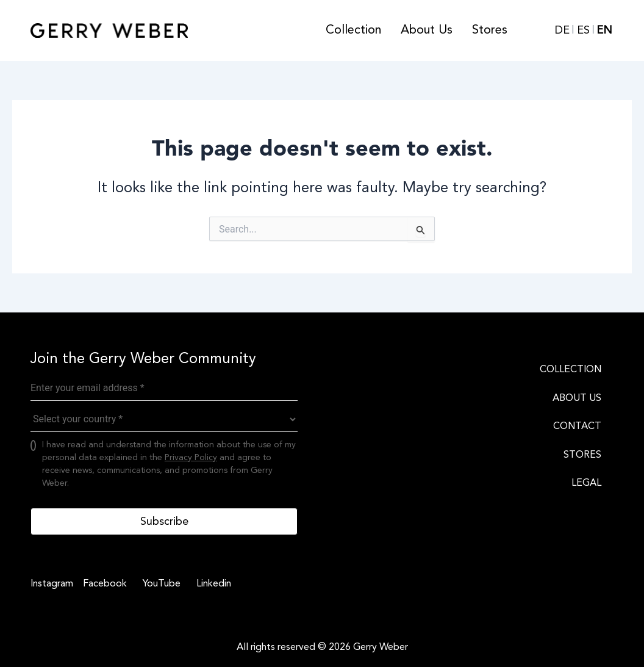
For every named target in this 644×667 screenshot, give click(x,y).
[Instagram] (52, 583)
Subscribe (164, 521)
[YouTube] (160, 583)
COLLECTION (571, 369)
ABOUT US (577, 398)
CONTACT (577, 426)
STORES (582, 455)
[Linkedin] (212, 583)
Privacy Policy (191, 457)
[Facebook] (103, 583)
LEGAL (586, 483)
